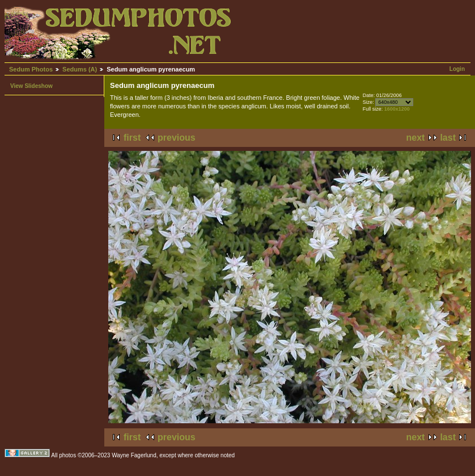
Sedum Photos (31, 69)
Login (457, 69)
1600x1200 (397, 109)
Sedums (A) (80, 69)
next (416, 138)
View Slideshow (31, 86)
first (132, 138)
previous (177, 138)
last (448, 138)
